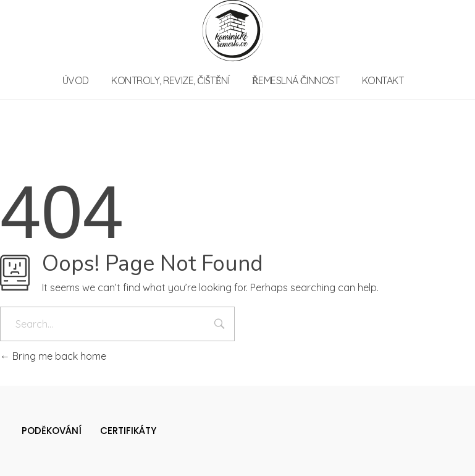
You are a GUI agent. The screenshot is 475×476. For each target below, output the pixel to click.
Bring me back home (53, 356)
